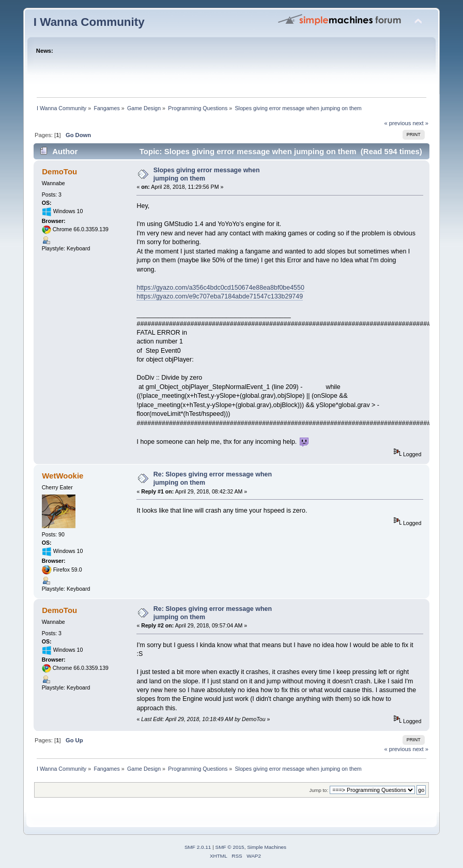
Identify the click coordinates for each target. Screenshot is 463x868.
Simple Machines (267, 847)
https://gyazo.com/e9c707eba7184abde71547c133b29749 (220, 296)
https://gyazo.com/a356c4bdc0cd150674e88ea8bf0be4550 (220, 288)
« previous (398, 123)
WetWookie (63, 476)
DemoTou (59, 171)
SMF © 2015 (230, 847)
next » (420, 123)
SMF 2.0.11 (198, 847)
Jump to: (319, 790)
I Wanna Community (89, 22)
